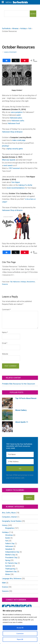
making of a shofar (25, 185)
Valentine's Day (11, 572)
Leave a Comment (10, 52)
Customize (20, 634)
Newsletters (31, 282)
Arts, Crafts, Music (9, 513)
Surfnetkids (6, 29)
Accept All (20, 628)
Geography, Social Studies (12, 521)
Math (4, 583)
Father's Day (10, 544)
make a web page (19, 140)
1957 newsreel (14, 168)
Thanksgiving (10, 569)
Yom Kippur (16, 182)
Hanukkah (9, 549)
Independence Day (12, 552)
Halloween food (14, 123)
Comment (6, 310)
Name (5, 332)
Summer (8, 566)
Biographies (10, 528)
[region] (20, 626)
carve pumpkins (17, 112)
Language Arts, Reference (12, 579)
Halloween (16, 282)
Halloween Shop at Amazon (12, 132)
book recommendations (16, 188)
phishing (5, 146)
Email (5, 343)
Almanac (15, 29)
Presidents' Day (11, 558)
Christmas (9, 535)
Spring (8, 560)
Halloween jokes (16, 118)
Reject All (20, 639)
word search (8, 165)
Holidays (23, 29)
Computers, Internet (9, 517)
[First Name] (20, 454)
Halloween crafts (18, 121)
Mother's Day (10, 555)
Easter (8, 538)
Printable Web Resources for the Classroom (19, 384)
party (19, 115)
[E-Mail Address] (20, 462)
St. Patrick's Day (11, 563)
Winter (8, 574)
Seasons (5, 284)
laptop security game (15, 149)
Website (5, 354)
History (5, 525)
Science (5, 587)
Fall (30, 29)
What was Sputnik (9, 160)
